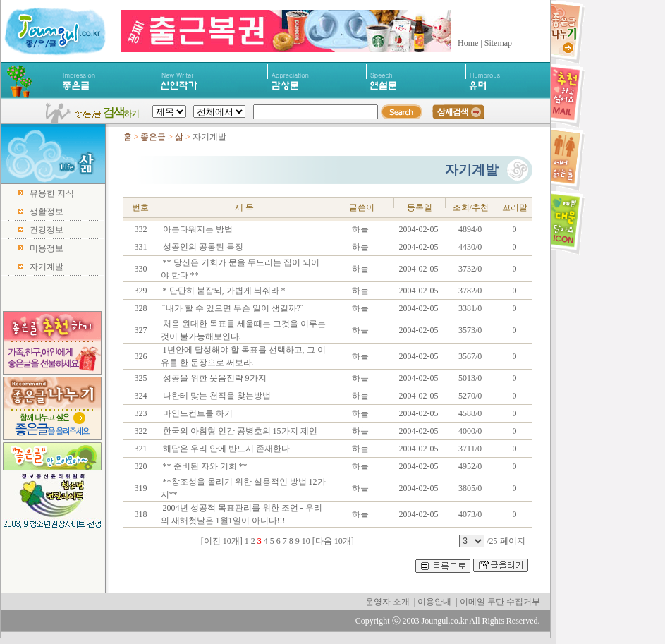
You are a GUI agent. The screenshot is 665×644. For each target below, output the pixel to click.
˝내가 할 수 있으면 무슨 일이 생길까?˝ (232, 308)
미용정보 (47, 248)
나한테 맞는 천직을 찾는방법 (216, 396)
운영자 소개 (388, 602)
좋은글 (153, 137)
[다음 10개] (333, 541)
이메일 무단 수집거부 (500, 602)
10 (306, 541)
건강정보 (47, 230)
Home (468, 43)
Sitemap (498, 43)
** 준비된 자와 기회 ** (204, 466)
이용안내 (434, 602)
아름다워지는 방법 (197, 229)
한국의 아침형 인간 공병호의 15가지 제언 (239, 431)
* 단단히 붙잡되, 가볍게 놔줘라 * (223, 291)
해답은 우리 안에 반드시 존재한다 (225, 449)
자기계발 (47, 267)
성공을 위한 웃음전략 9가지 (214, 378)
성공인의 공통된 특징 (202, 247)
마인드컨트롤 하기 (197, 413)
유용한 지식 (52, 193)
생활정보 (47, 212)
